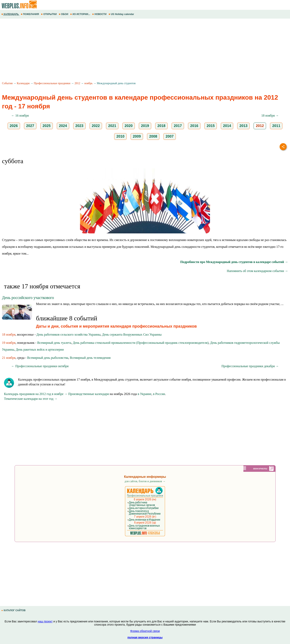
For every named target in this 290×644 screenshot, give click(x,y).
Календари (23, 83)
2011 (276, 126)
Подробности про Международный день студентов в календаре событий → (234, 262)
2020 (129, 126)
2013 (243, 126)
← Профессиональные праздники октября (40, 366)
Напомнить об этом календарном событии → (257, 271)
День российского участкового (28, 298)
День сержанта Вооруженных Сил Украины (132, 334)
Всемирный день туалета (54, 343)
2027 (30, 126)
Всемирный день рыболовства (48, 358)
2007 (170, 136)
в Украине (144, 394)
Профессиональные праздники (52, 83)
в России (159, 394)
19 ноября (9, 343)
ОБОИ (64, 14)
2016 (194, 126)
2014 (227, 126)
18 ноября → (270, 115)
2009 (137, 136)
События (7, 83)
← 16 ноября (20, 115)
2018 (161, 126)
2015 (211, 126)
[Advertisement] (120, 51)
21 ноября (9, 358)
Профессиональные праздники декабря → (250, 366)
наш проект (45, 621)
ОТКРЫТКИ (49, 14)
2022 (96, 126)
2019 (145, 126)
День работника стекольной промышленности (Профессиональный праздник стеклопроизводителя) (141, 343)
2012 (77, 83)
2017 (178, 126)
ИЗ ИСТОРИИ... (80, 14)
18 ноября (9, 334)
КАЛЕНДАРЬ (10, 14)
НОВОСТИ (100, 14)
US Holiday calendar (122, 14)
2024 (63, 126)
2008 (153, 136)
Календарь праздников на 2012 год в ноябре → (36, 394)
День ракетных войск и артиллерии (40, 349)
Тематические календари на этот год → (31, 399)
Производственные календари (88, 394)
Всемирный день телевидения (90, 358)
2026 (14, 126)
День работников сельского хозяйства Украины (68, 334)
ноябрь (88, 83)
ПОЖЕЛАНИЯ (30, 14)
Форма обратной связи (145, 631)
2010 (120, 136)
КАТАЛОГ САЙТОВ (14, 610)
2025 (47, 126)
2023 (79, 126)
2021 (112, 126)
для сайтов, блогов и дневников (145, 481)
